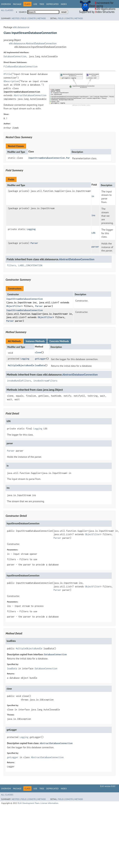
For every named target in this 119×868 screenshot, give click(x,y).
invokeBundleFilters (19, 381)
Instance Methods (35, 341)
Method (42, 18)
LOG (93, 233)
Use (35, 4)
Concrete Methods (59, 341)
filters (11, 265)
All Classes (7, 10)
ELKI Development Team (29, 803)
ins (93, 215)
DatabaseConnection (15, 56)
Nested (15, 18)
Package (17, 4)
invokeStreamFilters (45, 381)
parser (95, 247)
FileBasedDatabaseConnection (21, 67)
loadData (40, 365)
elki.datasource (21, 27)
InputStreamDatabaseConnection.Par (49, 158)
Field (24, 18)
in (93, 196)
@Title (7, 74)
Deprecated (52, 4)
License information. (50, 803)
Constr (32, 18)
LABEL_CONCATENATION (30, 265)
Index (64, 4)
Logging (31, 229)
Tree (42, 4)
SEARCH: (23, 12)
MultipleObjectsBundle (21, 365)
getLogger (41, 359)
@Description (11, 81)
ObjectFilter (14, 306)
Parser (34, 243)
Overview (6, 4)
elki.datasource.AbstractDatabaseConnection (33, 43)
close (38, 352)
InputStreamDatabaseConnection (25, 299)
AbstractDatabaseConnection (30, 95)
